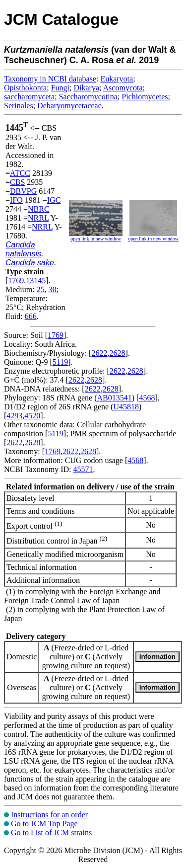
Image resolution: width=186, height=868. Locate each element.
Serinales (19, 106)
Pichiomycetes (145, 97)
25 (41, 289)
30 (53, 289)
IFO (16, 200)
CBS (17, 182)
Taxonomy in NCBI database (50, 79)
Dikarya (86, 88)
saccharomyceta (29, 97)
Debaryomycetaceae (69, 106)
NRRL (38, 218)
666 (31, 316)
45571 (83, 469)
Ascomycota (123, 88)
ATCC (20, 173)
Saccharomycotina (88, 97)
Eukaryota (117, 79)
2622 (99, 353)
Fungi (60, 88)
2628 (117, 353)
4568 (147, 398)
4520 (32, 416)
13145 (36, 280)
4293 (14, 416)
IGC (54, 200)
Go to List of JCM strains (51, 832)
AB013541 (115, 398)
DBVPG (23, 191)
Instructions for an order (49, 815)
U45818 (126, 407)
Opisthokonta (25, 88)
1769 (16, 280)
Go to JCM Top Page (44, 824)
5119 (60, 362)
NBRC (39, 209)
